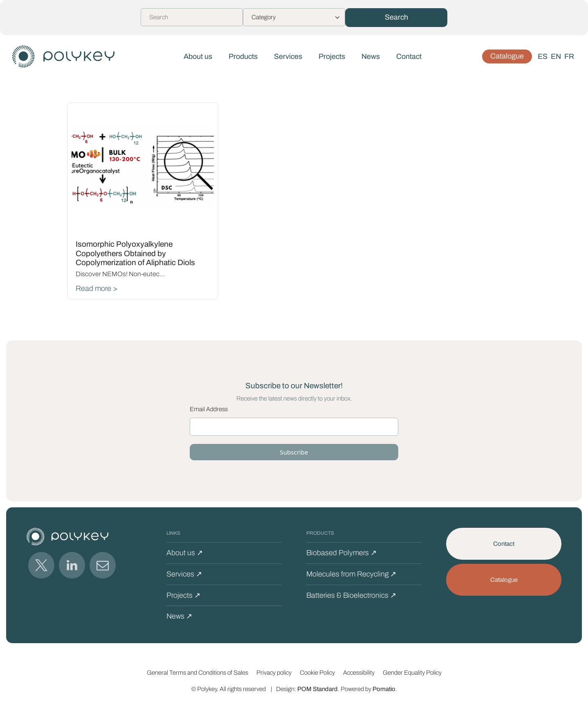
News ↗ (179, 616)
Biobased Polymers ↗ (341, 553)
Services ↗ (184, 574)
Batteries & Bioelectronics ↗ (351, 595)
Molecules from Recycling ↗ (351, 574)
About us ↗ (185, 553)
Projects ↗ (183, 595)
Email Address (209, 409)
